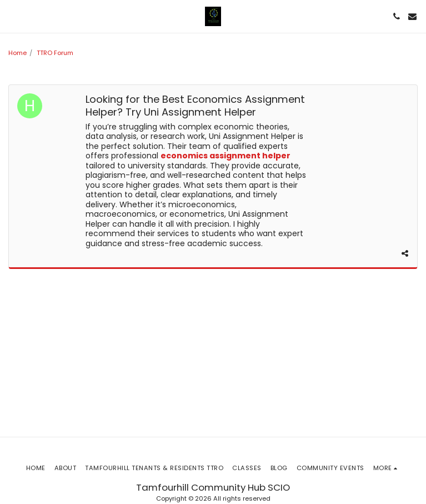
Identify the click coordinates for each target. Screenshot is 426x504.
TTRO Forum (55, 53)
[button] (12, 16)
